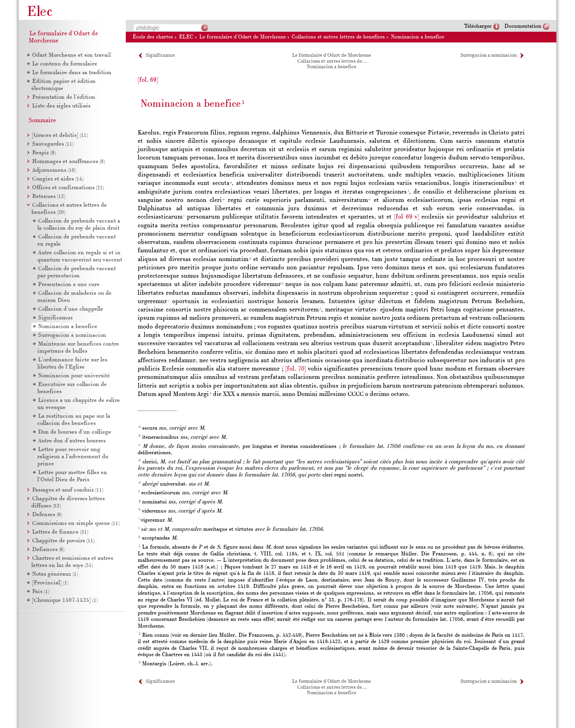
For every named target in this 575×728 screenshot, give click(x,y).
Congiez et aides (58, 179)
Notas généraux (55, 574)
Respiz (44, 153)
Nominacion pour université (74, 376)
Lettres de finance (60, 532)
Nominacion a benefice (417, 37)
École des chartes (153, 37)
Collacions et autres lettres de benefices (338, 37)
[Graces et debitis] (60, 135)
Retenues (49, 197)
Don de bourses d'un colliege (75, 432)
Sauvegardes (53, 144)
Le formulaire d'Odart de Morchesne (242, 37)
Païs (41, 592)
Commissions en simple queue (76, 523)
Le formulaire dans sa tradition (72, 73)
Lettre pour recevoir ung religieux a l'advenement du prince (73, 457)
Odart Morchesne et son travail (71, 55)
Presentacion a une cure (69, 285)
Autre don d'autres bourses (72, 441)
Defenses (47, 515)
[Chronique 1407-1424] (65, 600)
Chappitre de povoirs (63, 541)
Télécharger (478, 26)
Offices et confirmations (68, 188)
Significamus (160, 56)
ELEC (186, 37)
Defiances (48, 550)
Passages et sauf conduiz (68, 490)
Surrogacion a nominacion (488, 56)
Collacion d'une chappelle (71, 309)
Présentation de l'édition (64, 97)
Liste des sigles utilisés (61, 106)
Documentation (523, 26)
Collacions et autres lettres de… (332, 61)
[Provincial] (50, 583)
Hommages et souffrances (68, 162)
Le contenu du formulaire (65, 64)
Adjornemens (54, 170)
